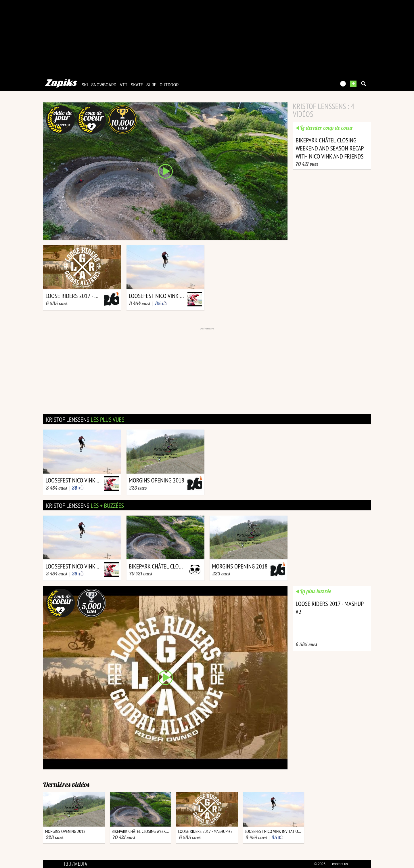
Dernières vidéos (66, 784)
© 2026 (320, 864)
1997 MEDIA (77, 864)
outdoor (169, 85)
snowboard (104, 85)
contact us (340, 864)
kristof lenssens (85, 419)
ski (85, 85)
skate (137, 85)
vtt (124, 85)
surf (151, 85)
